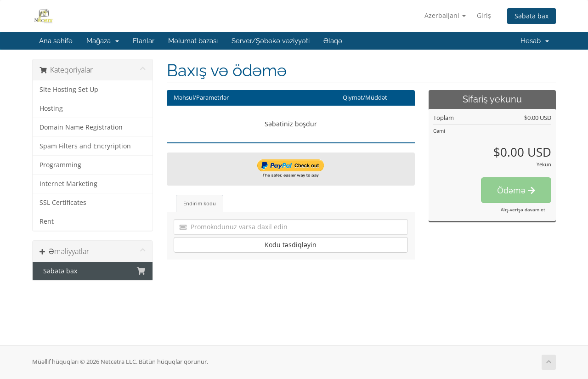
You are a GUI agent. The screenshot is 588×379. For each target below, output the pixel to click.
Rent (47, 221)
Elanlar (144, 41)
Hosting (51, 108)
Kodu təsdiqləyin (291, 245)
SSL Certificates (63, 203)
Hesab (535, 41)
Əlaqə (333, 41)
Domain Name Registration (81, 127)
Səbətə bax (531, 16)
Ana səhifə (56, 41)
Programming (60, 165)
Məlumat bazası (193, 41)
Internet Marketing (68, 184)
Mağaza (103, 41)
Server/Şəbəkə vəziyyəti (271, 41)
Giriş (484, 15)
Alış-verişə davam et (523, 209)
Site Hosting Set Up (69, 90)
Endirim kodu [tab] (200, 203)
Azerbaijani (445, 15)
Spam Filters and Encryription (85, 146)
